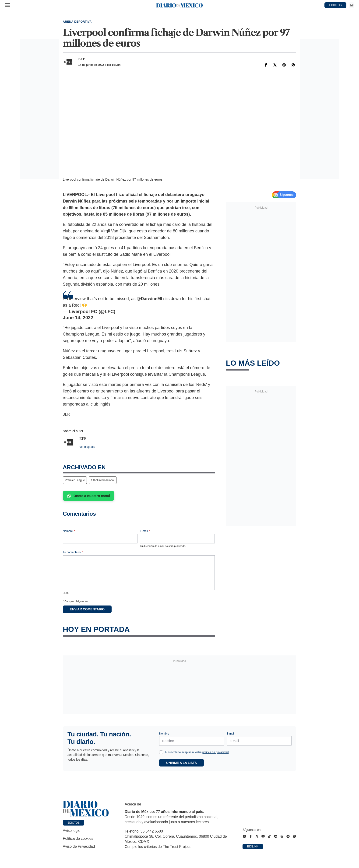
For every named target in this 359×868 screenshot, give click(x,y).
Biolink (253, 847)
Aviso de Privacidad (79, 846)
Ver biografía (87, 447)
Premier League (75, 480)
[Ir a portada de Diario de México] (86, 809)
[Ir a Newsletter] (352, 5)
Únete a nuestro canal (88, 496)
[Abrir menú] (7, 5)
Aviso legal (72, 831)
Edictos (74, 823)
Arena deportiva (77, 22)
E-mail (145, 531)
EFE (82, 59)
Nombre (69, 531)
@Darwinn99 (150, 299)
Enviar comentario (87, 609)
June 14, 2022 (78, 318)
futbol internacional (103, 480)
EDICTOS (336, 5)
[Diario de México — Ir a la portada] (179, 5)
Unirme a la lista (181, 763)
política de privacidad (216, 752)
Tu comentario (73, 552)
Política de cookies (78, 838)
